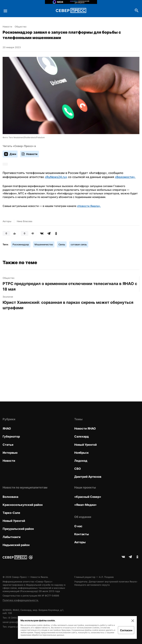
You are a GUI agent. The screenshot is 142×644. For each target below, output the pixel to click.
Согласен (126, 630)
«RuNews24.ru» (56, 177)
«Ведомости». (125, 177)
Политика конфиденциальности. (21, 600)
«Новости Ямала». (89, 206)
